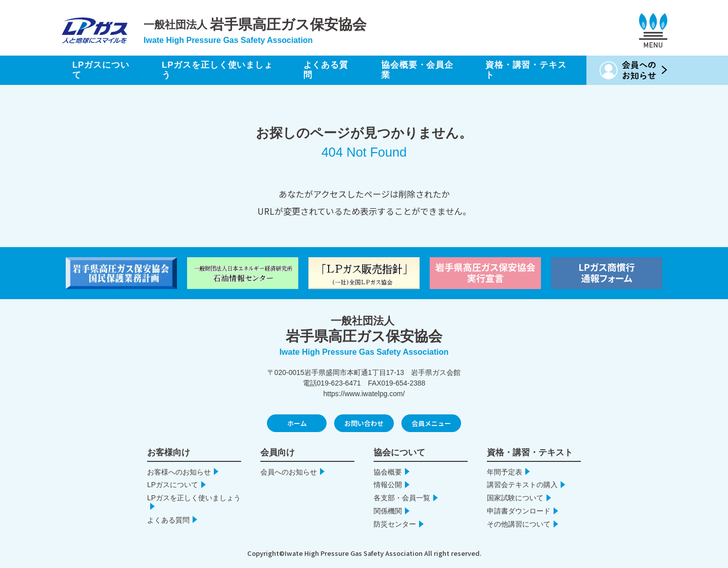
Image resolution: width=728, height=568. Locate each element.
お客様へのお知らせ (179, 472)
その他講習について (519, 524)
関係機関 (388, 511)
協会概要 (388, 472)
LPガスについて (101, 70)
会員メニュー (431, 423)
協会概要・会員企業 (417, 70)
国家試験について (515, 498)
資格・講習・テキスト (526, 70)
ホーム (297, 423)
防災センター (395, 524)
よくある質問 (326, 70)
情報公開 (388, 485)
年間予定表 (505, 472)
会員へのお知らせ (289, 472)
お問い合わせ (364, 423)
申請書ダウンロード (519, 511)
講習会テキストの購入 (522, 485)
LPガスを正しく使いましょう (217, 70)
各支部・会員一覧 (402, 498)
